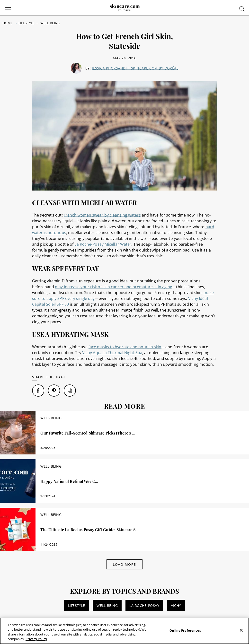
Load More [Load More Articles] (124, 564)
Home (8, 23)
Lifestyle (26, 23)
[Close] (241, 630)
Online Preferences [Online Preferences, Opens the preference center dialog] (185, 630)
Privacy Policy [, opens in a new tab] (36, 639)
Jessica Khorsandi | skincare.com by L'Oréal (135, 68)
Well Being (50, 23)
